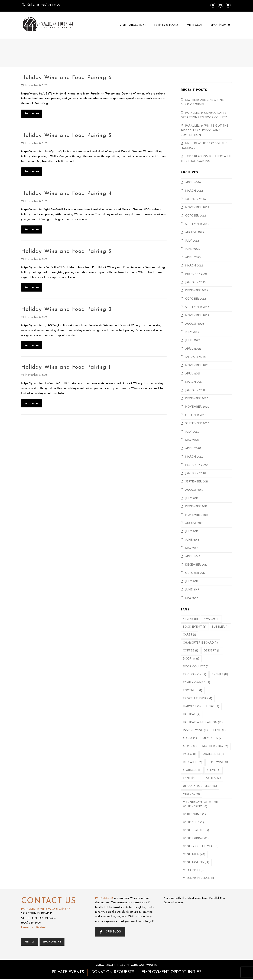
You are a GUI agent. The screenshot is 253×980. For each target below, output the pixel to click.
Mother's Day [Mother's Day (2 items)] (215, 746)
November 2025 (197, 208)
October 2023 (196, 299)
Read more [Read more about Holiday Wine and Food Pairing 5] (32, 172)
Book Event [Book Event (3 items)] (195, 627)
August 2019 (194, 490)
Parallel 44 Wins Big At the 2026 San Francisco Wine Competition (205, 131)
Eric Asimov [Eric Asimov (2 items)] (195, 675)
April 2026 (193, 183)
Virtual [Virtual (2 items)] (192, 794)
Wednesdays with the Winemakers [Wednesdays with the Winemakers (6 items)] (200, 804)
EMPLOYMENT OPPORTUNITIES (171, 973)
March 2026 (194, 191)
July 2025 (192, 241)
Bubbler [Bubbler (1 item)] (220, 627)
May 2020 (192, 440)
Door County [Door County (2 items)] (196, 667)
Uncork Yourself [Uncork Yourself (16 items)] (200, 786)
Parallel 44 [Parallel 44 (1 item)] (213, 754)
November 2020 (197, 407)
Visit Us (30, 942)
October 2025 (196, 216)
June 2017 (192, 590)
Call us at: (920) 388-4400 (44, 5)
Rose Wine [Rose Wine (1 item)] (218, 762)
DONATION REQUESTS (113, 973)
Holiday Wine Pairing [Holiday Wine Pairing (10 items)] (203, 722)
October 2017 (195, 573)
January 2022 (195, 357)
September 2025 (197, 224)
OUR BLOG (110, 932)
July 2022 (192, 332)
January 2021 (195, 390)
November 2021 (197, 366)
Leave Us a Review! (33, 927)
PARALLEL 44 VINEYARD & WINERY (46, 909)
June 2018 (192, 540)
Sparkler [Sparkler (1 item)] (192, 770)
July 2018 (192, 532)
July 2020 (192, 432)
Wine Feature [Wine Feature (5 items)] (196, 830)
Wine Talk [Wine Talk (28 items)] (194, 854)
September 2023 (197, 307)
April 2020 (193, 448)
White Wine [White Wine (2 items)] (194, 815)
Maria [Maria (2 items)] (190, 738)
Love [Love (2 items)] (220, 730)
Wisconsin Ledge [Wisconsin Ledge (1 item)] (198, 878)
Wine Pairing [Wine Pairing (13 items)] (196, 839)
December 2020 (197, 399)
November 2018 (197, 515)
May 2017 (192, 598)
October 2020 (196, 415)
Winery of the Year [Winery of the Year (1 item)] (201, 846)
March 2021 (194, 382)
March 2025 (194, 266)
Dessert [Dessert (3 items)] (212, 651)
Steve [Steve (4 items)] (214, 770)
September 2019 (197, 482)
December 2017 (196, 565)
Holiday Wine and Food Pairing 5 (66, 136)
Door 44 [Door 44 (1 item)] (191, 659)
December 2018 (196, 507)
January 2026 (195, 199)
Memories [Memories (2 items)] (213, 738)
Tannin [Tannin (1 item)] (191, 778)
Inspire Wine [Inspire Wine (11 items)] (195, 730)
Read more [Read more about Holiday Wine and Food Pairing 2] (32, 345)
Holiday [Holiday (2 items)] (192, 714)
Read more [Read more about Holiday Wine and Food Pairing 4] (32, 229)
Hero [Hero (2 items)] (213, 707)
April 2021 (193, 374)
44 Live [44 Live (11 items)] (190, 619)
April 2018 (193, 557)
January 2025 (195, 282)
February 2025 (196, 274)
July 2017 (192, 582)
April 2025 (193, 257)
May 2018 (192, 548)
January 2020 (196, 474)
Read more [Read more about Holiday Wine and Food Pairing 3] (32, 287)
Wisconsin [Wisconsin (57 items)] (194, 870)
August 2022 (195, 324)
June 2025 (192, 249)
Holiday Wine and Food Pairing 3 (66, 251)
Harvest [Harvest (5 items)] (192, 707)
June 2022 (193, 340)
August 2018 (194, 523)
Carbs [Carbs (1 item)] (189, 635)
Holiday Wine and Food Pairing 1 (66, 367)
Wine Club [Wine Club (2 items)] (193, 823)
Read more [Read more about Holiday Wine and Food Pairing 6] (32, 114)
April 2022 (193, 349)
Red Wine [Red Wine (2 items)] (193, 762)
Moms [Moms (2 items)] (190, 746)
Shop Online (56, 942)
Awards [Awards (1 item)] (211, 619)
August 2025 (194, 232)
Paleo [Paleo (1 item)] (190, 754)
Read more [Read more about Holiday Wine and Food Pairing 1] (32, 403)
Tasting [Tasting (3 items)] (213, 778)
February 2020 (196, 465)
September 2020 (197, 424)
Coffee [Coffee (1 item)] (191, 651)
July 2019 (192, 498)
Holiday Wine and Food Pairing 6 (66, 78)
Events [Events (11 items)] (220, 675)
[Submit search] (228, 78)
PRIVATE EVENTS (68, 973)
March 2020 (194, 457)
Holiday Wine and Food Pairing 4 (66, 194)
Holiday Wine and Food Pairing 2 (66, 309)
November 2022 (197, 316)
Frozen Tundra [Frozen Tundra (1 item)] (198, 699)
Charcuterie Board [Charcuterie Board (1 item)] (200, 643)
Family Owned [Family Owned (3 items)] (197, 683)
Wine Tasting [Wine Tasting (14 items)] (196, 862)
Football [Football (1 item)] (193, 691)
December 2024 (197, 291)
